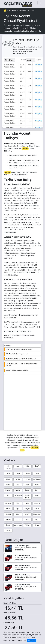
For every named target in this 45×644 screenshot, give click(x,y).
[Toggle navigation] (39, 3)
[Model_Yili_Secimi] (10, 60)
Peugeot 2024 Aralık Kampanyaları (17, 370)
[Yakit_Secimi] (30, 60)
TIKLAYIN (32, 640)
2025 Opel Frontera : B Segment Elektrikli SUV (21, 359)
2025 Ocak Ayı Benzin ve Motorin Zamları (19, 349)
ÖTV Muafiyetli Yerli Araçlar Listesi (17, 354)
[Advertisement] (22, 403)
